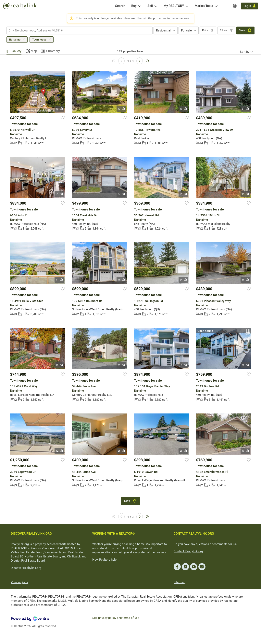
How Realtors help (104, 560)
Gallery (17, 51)
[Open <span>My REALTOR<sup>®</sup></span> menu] (187, 6)
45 (121, 280)
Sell (150, 6)
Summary (53, 51)
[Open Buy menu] (140, 6)
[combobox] (80, 30)
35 (245, 280)
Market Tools (204, 6)
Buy (134, 6)
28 (183, 451)
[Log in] (249, 6)
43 (121, 109)
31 (245, 109)
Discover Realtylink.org (26, 568)
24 (183, 280)
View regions (19, 582)
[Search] (120, 6)
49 (59, 109)
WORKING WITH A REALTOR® (114, 534)
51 (59, 194)
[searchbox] (77, 30)
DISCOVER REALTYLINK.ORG (31, 534)
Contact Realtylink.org (188, 551)
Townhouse (39, 40)
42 (59, 451)
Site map (179, 582)
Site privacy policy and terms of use (116, 618)
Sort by (245, 52)
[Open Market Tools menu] (216, 6)
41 (59, 280)
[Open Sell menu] (156, 6)
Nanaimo (15, 40)
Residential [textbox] (163, 30)
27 (121, 194)
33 (121, 365)
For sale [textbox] (186, 30)
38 (245, 365)
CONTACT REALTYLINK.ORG (194, 534)
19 (183, 109)
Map (34, 51)
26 (121, 451)
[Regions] (235, 6)
